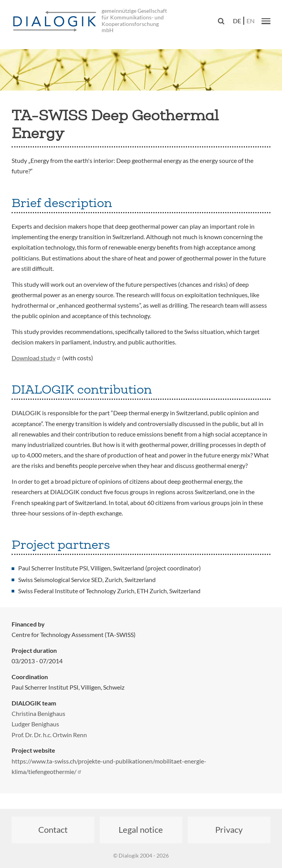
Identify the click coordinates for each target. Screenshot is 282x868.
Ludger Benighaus (35, 724)
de (237, 21)
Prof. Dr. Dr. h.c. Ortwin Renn (49, 735)
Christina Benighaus (38, 713)
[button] (266, 21)
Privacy (229, 829)
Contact (53, 829)
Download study (36, 358)
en (251, 21)
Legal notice (141, 829)
